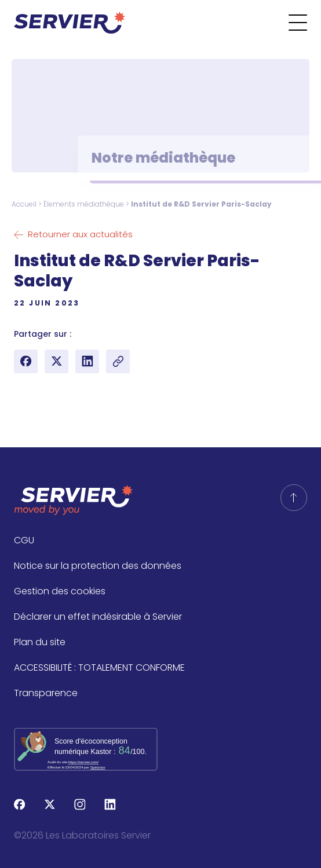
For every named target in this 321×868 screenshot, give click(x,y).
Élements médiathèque (84, 204)
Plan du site (40, 642)
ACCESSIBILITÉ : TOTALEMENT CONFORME (99, 667)
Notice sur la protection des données (98, 566)
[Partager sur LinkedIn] (87, 361)
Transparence (46, 693)
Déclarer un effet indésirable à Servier (98, 617)
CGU (24, 540)
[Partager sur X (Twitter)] (56, 361)
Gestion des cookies (60, 591)
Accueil (24, 204)
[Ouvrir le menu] (305, 23)
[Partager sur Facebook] (26, 361)
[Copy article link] (118, 361)
